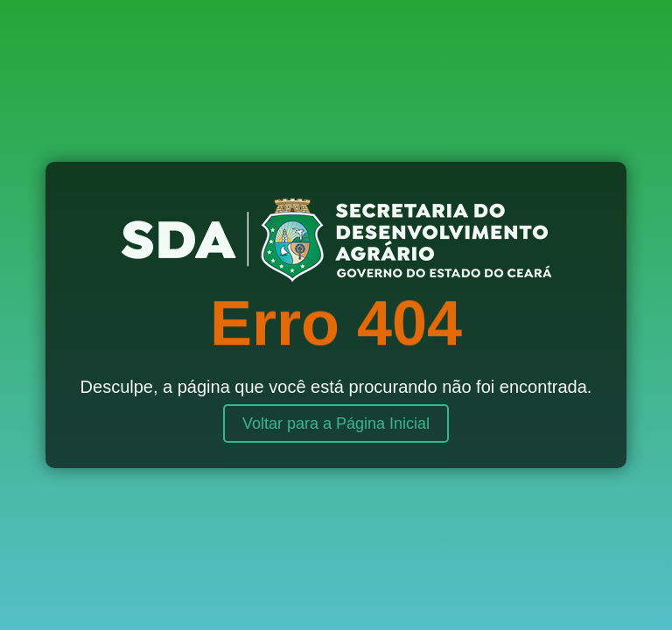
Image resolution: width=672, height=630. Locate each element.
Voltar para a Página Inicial (336, 423)
